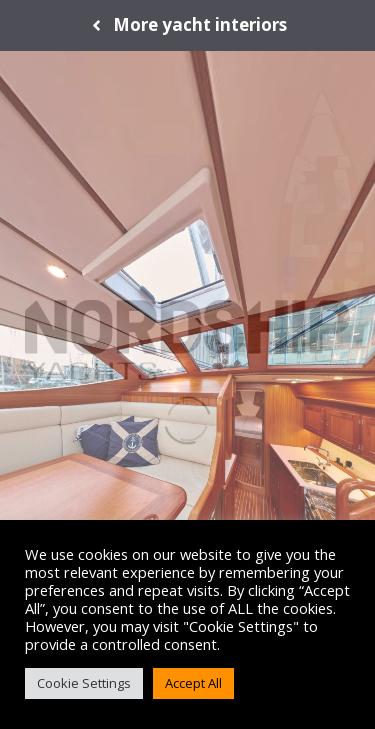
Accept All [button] (193, 683)
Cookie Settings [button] (84, 683)
